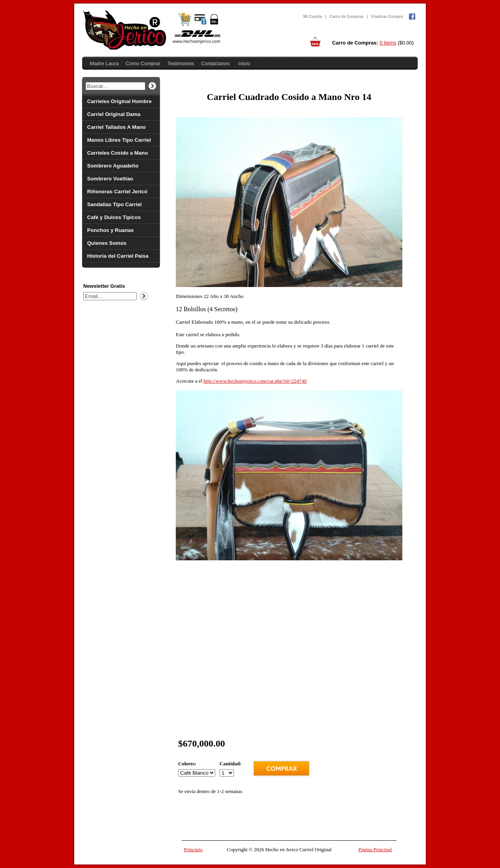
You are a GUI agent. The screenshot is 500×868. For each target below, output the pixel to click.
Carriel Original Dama (114, 114)
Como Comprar (143, 63)
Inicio (244, 63)
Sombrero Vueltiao (110, 179)
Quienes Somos (107, 243)
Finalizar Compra (387, 17)
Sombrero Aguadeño (113, 166)
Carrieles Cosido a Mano (118, 153)
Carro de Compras (347, 17)
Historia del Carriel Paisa (118, 256)
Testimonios (181, 63)
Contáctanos (215, 63)
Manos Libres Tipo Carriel (119, 140)
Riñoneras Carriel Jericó (117, 192)
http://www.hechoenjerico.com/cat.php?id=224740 (255, 381)
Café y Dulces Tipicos (114, 217)
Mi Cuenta (312, 17)
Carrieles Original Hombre (119, 101)
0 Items (388, 43)
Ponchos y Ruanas (110, 230)
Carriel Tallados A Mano (116, 127)
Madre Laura (104, 63)
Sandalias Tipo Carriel (114, 204)
